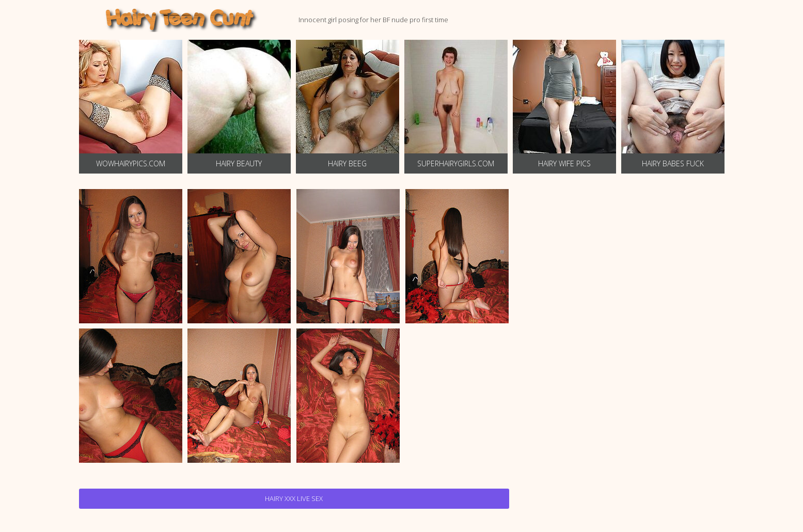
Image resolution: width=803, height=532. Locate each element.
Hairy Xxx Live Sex (294, 498)
